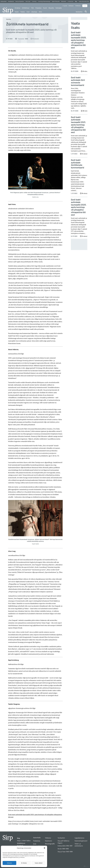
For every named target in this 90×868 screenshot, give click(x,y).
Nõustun (9, 863)
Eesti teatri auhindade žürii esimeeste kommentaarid (78, 82)
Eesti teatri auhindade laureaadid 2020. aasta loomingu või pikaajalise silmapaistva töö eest (79, 207)
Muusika (51, 8)
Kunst (45, 8)
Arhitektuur (26, 8)
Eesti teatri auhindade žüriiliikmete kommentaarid (77, 164)
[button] (44, 848)
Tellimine (78, 6)
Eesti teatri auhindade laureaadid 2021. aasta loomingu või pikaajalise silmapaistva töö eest (78, 125)
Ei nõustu (24, 863)
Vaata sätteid (38, 863)
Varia (40, 12)
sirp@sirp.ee (21, 843)
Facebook (20, 846)
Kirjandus (38, 8)
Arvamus (17, 8)
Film (32, 8)
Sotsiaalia (59, 8)
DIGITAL (86, 866)
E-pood (65, 6)
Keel (28, 12)
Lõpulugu (34, 12)
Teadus (23, 12)
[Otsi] (86, 12)
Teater (17, 12)
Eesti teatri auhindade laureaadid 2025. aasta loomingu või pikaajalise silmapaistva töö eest (79, 40)
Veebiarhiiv (79, 12)
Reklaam (71, 6)
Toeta (85, 6)
